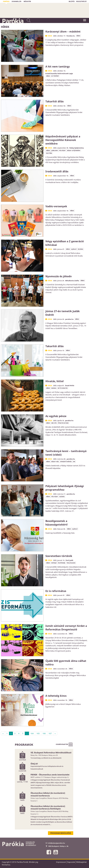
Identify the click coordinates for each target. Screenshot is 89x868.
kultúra (49, 153)
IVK (74, 462)
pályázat (62, 150)
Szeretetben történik (59, 556)
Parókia (13, 21)
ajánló (74, 249)
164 (32, 733)
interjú (54, 563)
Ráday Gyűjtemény (74, 150)
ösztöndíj (62, 563)
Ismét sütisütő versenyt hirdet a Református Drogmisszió (66, 628)
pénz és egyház (63, 423)
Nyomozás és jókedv (59, 276)
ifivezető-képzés (66, 462)
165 (38, 733)
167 (50, 733)
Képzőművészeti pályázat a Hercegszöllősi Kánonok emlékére (63, 140)
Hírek (50, 36)
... (27, 733)
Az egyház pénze (56, 416)
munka (54, 388)
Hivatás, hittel (55, 381)
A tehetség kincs (56, 696)
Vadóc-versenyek (56, 206)
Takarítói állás (55, 101)
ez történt (55, 76)
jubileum (54, 150)
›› (55, 733)
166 (44, 733)
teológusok (71, 563)
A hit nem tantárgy (58, 66)
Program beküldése (61, 833)
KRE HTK (54, 423)
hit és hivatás (63, 388)
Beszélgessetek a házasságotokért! (56, 523)
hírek (78, 36)
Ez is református (56, 591)
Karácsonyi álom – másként (63, 31)
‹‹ (3, 733)
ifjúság (80, 249)
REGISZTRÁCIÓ (81, 1)
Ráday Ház (55, 462)
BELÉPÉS (72, 1)
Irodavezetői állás (57, 171)
